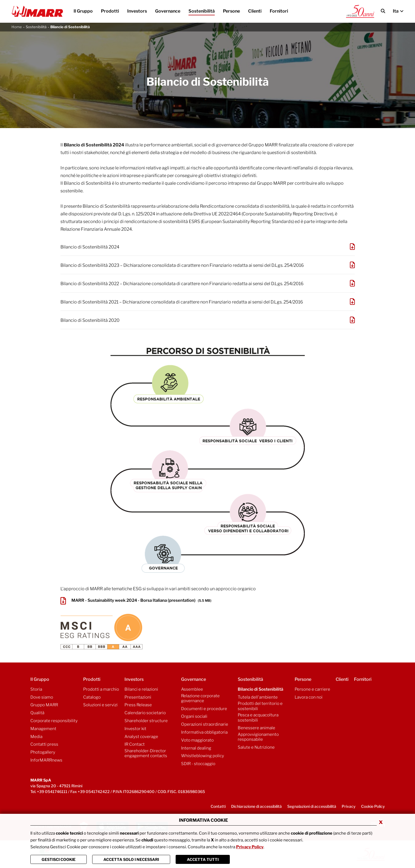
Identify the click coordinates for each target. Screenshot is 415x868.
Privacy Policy (250, 847)
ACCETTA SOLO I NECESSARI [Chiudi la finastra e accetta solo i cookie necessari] (131, 859)
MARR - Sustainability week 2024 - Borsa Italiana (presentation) (136, 601)
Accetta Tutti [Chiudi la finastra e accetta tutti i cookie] (203, 859)
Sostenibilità (36, 27)
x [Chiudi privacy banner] (381, 822)
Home (17, 27)
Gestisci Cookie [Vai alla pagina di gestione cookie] (59, 859)
